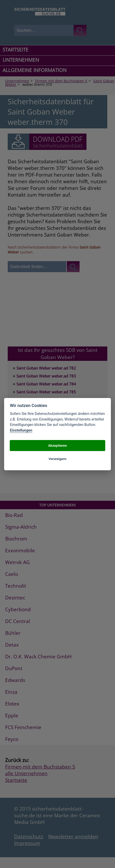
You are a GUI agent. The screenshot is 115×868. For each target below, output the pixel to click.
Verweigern (57, 459)
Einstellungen (21, 430)
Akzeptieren (57, 445)
